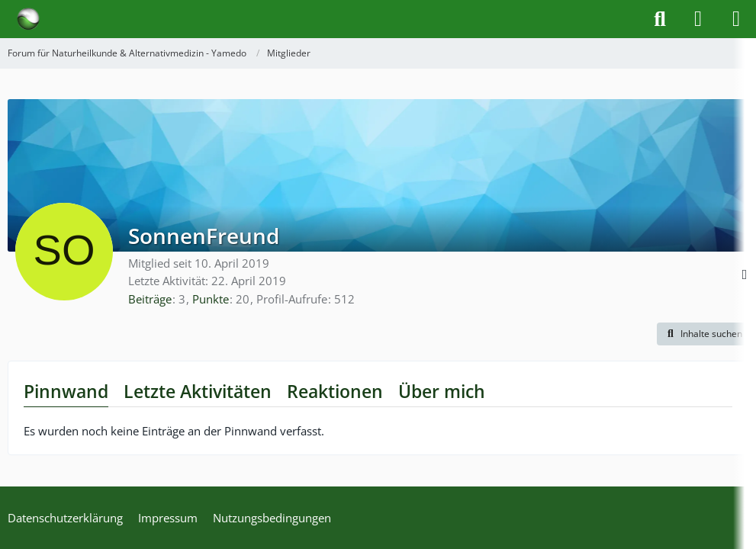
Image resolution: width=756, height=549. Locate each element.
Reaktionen (335, 391)
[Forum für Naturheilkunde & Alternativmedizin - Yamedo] (28, 19)
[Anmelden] (698, 19)
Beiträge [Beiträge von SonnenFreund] (150, 299)
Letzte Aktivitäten (198, 391)
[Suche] (660, 19)
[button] (703, 334)
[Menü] (736, 19)
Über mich (442, 391)
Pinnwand (66, 391)
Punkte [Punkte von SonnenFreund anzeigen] (211, 299)
